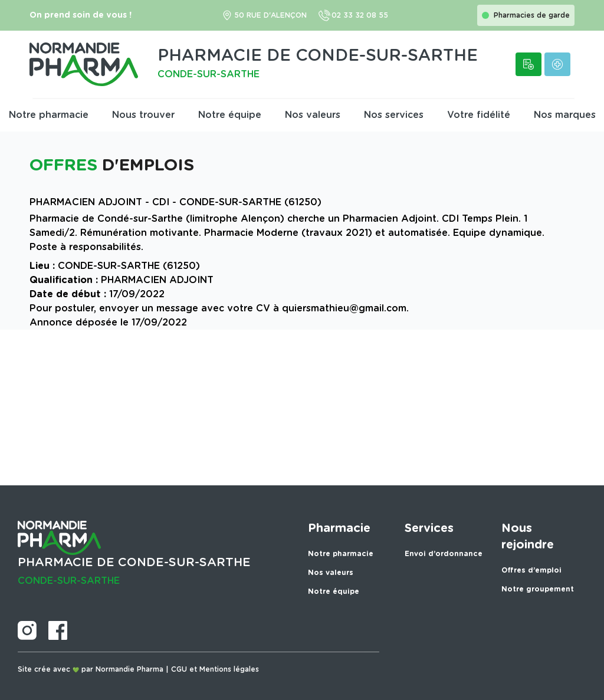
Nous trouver (143, 115)
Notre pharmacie (49, 115)
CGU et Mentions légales (215, 669)
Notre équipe (230, 115)
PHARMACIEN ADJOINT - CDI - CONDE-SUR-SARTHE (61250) (175, 202)
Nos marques (565, 115)
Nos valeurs (313, 115)
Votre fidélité (479, 115)
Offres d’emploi (531, 570)
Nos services (394, 115)
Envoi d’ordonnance (444, 554)
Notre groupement (538, 589)
